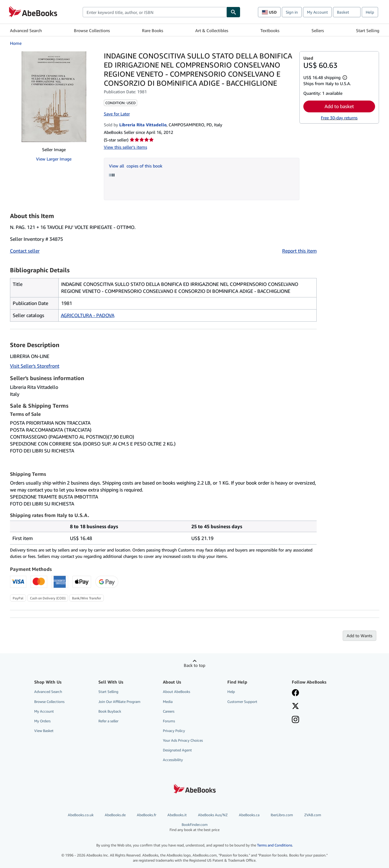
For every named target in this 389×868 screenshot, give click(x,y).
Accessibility (173, 760)
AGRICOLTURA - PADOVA (88, 315)
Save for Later (117, 114)
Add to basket (339, 106)
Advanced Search (26, 30)
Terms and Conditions (275, 845)
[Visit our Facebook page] (295, 693)
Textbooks (270, 30)
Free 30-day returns (339, 118)
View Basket (44, 731)
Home (16, 43)
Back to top (194, 665)
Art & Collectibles (212, 30)
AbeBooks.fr (147, 815)
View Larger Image (54, 159)
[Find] (233, 12)
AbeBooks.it (177, 815)
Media (168, 702)
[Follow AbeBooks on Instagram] (295, 720)
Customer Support (242, 702)
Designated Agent (177, 750)
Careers (169, 711)
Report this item (299, 251)
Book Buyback (110, 711)
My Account (317, 12)
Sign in (292, 12)
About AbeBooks (176, 692)
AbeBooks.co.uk (81, 815)
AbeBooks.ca (249, 815)
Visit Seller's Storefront (35, 366)
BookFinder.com (194, 827)
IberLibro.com (282, 815)
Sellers (318, 30)
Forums (169, 721)
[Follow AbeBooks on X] (295, 707)
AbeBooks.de (115, 815)
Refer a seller (108, 721)
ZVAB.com (313, 815)
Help (370, 12)
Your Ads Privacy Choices (183, 740)
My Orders (42, 721)
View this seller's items (125, 147)
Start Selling (368, 30)
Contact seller (25, 251)
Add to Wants (359, 636)
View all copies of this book (136, 166)
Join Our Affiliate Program (119, 702)
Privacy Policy (174, 731)
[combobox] (155, 12)
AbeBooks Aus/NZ (213, 815)
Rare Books (153, 30)
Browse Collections (92, 30)
